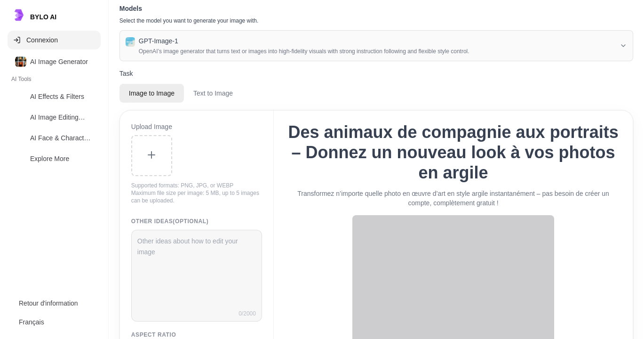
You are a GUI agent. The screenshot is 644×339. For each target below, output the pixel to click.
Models (131, 8)
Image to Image (152, 93)
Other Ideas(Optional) (170, 221)
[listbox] (54, 112)
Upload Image (152, 127)
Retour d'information (48, 303)
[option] (54, 62)
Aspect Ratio (154, 335)
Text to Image (213, 93)
